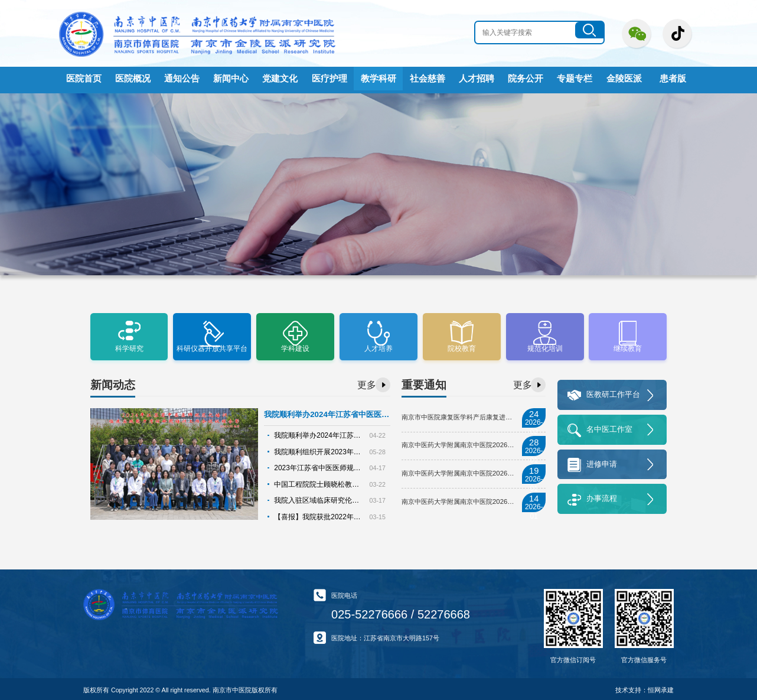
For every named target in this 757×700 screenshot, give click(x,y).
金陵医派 (624, 79)
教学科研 (378, 79)
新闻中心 (231, 79)
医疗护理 (329, 79)
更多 (367, 382)
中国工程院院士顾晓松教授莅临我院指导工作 (339, 480)
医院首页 (84, 79)
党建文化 (280, 79)
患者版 (673, 79)
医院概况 (133, 79)
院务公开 (526, 79)
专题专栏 (575, 79)
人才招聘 (477, 79)
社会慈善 (428, 79)
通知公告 (182, 79)
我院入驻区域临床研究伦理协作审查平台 (332, 496)
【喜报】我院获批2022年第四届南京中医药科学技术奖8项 (358, 512)
